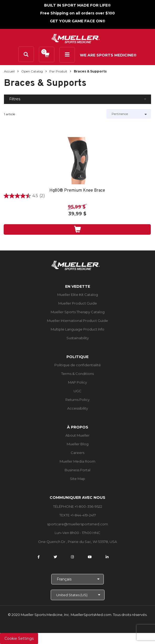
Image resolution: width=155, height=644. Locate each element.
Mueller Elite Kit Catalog (78, 295)
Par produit (58, 71)
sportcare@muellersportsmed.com (77, 524)
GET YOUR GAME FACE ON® (78, 21)
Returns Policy (77, 400)
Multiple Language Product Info (77, 329)
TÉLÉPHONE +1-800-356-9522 (78, 506)
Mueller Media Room (77, 461)
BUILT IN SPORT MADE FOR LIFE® (77, 5)
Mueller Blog (78, 444)
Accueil (9, 71)
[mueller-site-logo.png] (76, 38)
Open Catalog (32, 71)
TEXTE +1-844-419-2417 (78, 515)
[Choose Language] (77, 579)
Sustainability (78, 338)
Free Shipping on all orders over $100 (77, 13)
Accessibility (78, 408)
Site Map (77, 479)
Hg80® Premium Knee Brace (77, 191)
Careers (77, 453)
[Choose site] (78, 595)
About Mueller (77, 435)
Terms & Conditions (77, 374)
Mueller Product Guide (78, 303)
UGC (77, 391)
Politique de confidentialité (78, 365)
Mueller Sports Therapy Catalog (78, 312)
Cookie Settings (19, 638)
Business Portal (77, 470)
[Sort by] (129, 114)
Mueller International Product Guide (77, 321)
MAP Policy (77, 382)
